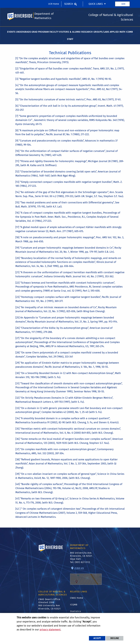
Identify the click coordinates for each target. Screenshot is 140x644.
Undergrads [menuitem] (24, 32)
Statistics (76, 611)
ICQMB (74, 605)
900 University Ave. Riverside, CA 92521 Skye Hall (81, 556)
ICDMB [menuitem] (129, 32)
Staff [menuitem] (70, 39)
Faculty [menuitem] (54, 32)
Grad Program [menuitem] (40, 32)
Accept (97, 638)
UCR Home (54, 4)
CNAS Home (77, 598)
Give (123, 4)
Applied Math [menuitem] (118, 32)
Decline (115, 638)
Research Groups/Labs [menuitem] (95, 32)
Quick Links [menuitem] (96, 4)
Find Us (86, 576)
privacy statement (50, 630)
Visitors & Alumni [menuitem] (70, 32)
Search (69, 4)
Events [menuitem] (11, 32)
